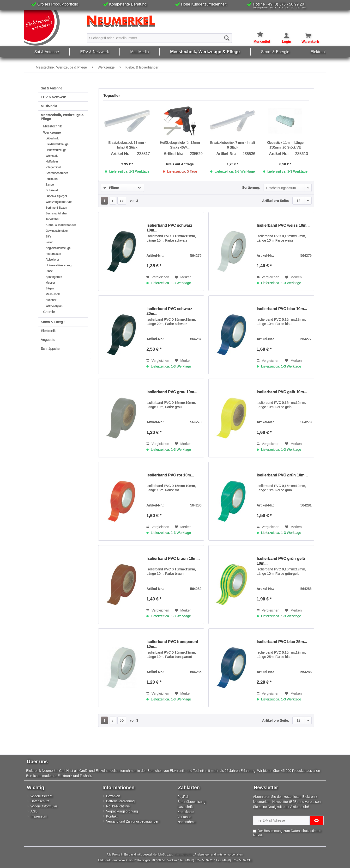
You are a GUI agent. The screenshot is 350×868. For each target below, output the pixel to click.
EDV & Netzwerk (53, 97)
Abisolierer (52, 260)
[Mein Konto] (283, 36)
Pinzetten (52, 179)
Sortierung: (251, 187)
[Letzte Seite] (122, 201)
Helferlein (52, 162)
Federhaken (53, 254)
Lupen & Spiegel (56, 196)
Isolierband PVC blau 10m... (282, 309)
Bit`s (48, 237)
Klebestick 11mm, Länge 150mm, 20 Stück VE (285, 145)
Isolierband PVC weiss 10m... (283, 225)
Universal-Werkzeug (59, 265)
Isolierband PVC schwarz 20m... (169, 311)
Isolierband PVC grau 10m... (172, 392)
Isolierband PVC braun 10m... (173, 559)
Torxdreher (52, 219)
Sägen (50, 288)
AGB (34, 811)
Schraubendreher (57, 173)
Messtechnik (53, 126)
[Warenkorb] (305, 36)
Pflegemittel (53, 167)
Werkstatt (52, 156)
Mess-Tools (53, 294)
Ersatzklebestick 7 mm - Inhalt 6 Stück (232, 145)
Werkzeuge (52, 132)
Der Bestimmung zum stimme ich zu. (287, 833)
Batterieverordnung (120, 801)
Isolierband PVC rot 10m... (170, 475)
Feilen (50, 242)
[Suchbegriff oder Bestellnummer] (159, 38)
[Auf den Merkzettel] (183, 277)
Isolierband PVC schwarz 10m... (169, 228)
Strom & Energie (53, 322)
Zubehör (51, 300)
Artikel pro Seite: (276, 201)
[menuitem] (159, 38)
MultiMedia (49, 106)
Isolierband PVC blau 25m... (282, 642)
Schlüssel (52, 190)
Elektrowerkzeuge (57, 144)
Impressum (39, 816)
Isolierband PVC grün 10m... (282, 475)
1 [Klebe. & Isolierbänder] (104, 201)
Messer (50, 283)
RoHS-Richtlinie (118, 806)
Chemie (49, 312)
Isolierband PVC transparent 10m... (172, 644)
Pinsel (50, 271)
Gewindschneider (57, 231)
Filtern (111, 188)
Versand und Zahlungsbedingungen (133, 821)
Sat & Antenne (52, 88)
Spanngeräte (54, 277)
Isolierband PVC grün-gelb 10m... (281, 561)
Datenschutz (40, 801)
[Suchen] (227, 38)
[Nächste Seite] (113, 201)
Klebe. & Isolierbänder (61, 225)
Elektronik (48, 331)
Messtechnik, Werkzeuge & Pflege (62, 117)
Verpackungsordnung (122, 811)
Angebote (48, 340)
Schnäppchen (51, 349)
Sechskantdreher (57, 213)
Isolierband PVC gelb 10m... (282, 392)
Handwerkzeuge (56, 150)
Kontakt (112, 816)
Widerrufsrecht (41, 796)
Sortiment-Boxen (56, 208)
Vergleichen (158, 277)
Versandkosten (183, 855)
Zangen (51, 185)
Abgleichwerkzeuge (58, 248)
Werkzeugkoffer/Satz (59, 202)
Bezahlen (113, 796)
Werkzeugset (54, 306)
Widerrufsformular (44, 806)
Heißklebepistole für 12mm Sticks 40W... (180, 145)
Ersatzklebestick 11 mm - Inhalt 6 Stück (127, 145)
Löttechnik (52, 138)
